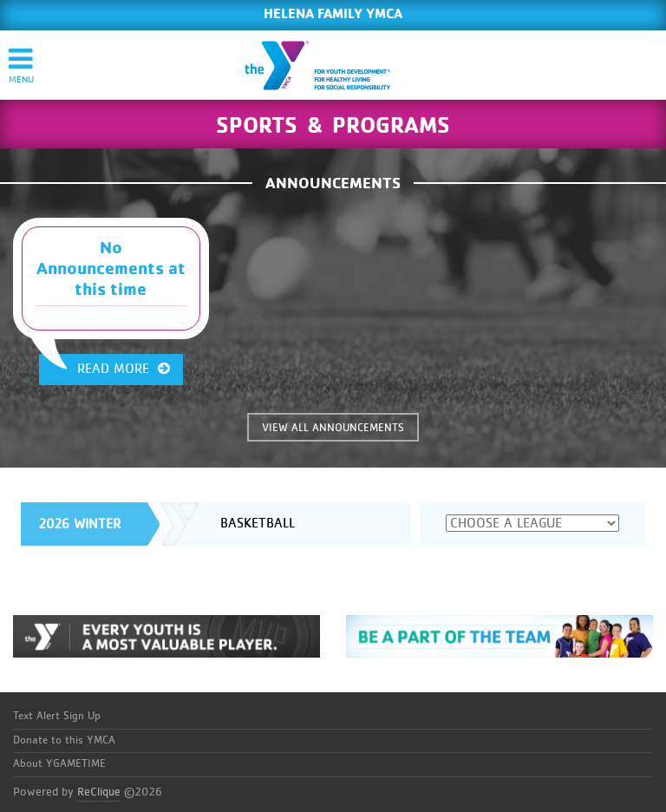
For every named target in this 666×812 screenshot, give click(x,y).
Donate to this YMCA (64, 740)
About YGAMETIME (59, 764)
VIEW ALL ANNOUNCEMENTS (333, 428)
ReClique (99, 792)
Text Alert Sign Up (57, 716)
